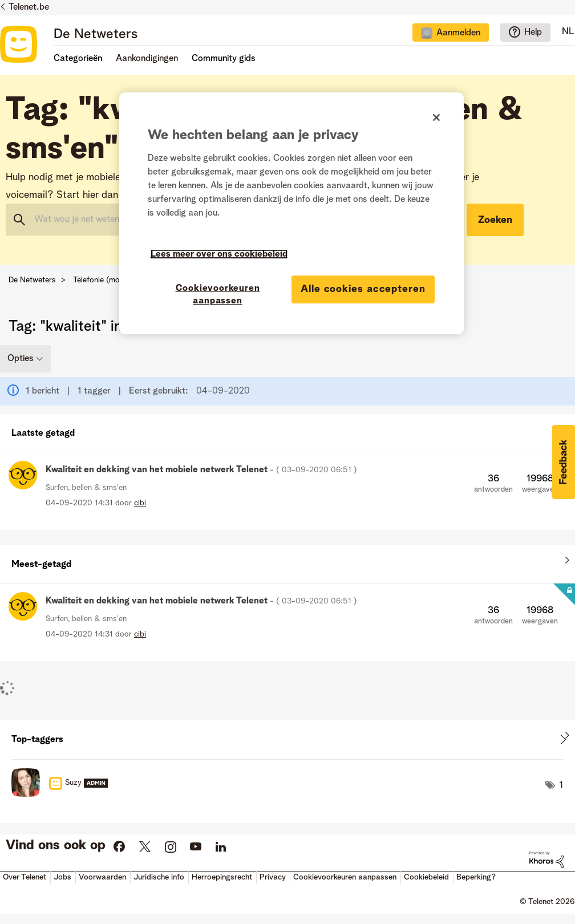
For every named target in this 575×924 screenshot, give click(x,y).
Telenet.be (29, 7)
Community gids (224, 59)
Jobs (62, 877)
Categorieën (78, 59)
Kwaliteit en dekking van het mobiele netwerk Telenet (201, 470)
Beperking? (476, 877)
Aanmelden (458, 33)
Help (533, 33)
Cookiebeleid (426, 877)
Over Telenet (25, 877)
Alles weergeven (287, 431)
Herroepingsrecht (222, 877)
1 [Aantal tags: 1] (561, 785)
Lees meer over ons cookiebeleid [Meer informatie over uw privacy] (219, 254)
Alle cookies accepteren (363, 289)
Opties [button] (21, 359)
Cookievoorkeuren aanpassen (345, 877)
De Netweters (96, 35)
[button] (564, 462)
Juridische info (159, 877)
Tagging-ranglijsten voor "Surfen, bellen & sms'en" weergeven (287, 739)
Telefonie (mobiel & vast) (117, 280)
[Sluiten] (436, 117)
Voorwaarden (102, 877)
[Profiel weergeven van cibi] (140, 503)
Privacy (273, 877)
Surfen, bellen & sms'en (86, 488)
